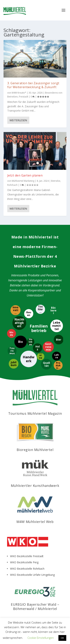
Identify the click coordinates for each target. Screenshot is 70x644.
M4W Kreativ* (19, 93)
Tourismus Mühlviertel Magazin (35, 413)
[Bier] (58, 340)
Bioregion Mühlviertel (35, 450)
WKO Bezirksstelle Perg (24, 562)
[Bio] (21, 342)
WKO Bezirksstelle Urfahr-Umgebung (32, 575)
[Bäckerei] (53, 311)
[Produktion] (58, 365)
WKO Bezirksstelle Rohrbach (27, 569)
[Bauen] (28, 314)
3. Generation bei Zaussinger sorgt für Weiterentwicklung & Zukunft (33, 85)
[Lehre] (56, 356)
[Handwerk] (28, 359)
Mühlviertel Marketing (23, 181)
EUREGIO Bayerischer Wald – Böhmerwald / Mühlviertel (35, 607)
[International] (40, 356)
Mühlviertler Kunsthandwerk (35, 486)
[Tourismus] (12, 351)
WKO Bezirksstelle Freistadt (27, 556)
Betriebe (56, 181)
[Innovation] (15, 310)
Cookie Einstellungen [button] (41, 638)
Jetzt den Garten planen (25, 175)
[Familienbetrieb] (39, 328)
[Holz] (37, 348)
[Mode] (11, 333)
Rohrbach (12, 185)
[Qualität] (46, 364)
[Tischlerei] (40, 309)
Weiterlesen (18, 120)
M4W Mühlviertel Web (35, 522)
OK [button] (62, 638)
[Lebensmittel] (56, 326)
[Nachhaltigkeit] (19, 323)
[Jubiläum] (14, 364)
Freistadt (24, 97)
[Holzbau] (30, 342)
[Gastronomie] (48, 347)
